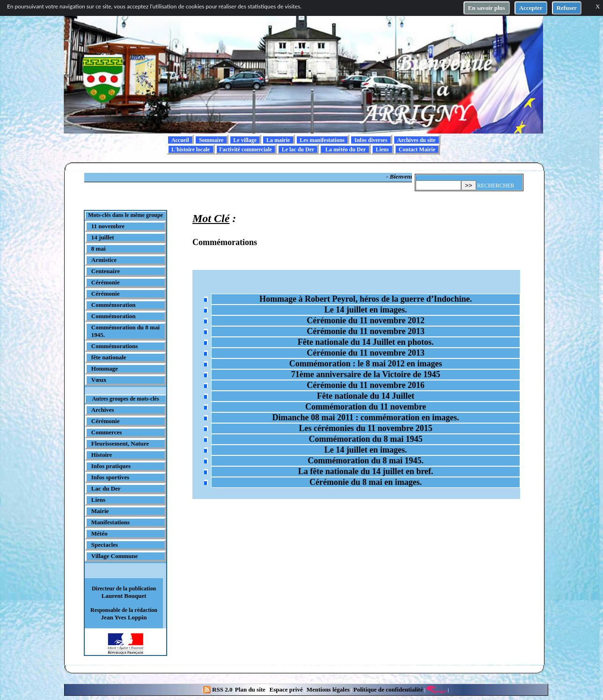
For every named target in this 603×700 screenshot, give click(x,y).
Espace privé (285, 689)
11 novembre (108, 226)
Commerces (107, 432)
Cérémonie (106, 282)
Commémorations (115, 346)
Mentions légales (328, 689)
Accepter (531, 8)
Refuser (567, 8)
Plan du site (251, 689)
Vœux (99, 380)
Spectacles (105, 545)
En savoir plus (487, 8)
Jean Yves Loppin (124, 617)
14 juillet (103, 237)
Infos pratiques (111, 466)
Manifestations (110, 522)
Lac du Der (106, 488)
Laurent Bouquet (124, 596)
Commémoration (114, 305)
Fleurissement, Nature (120, 443)
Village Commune (115, 556)
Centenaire (106, 271)
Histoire (102, 455)
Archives (103, 410)
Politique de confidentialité (387, 689)
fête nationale (109, 357)
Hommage (105, 369)
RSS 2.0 (219, 689)
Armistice (104, 260)
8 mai (99, 249)
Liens (98, 500)
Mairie (100, 511)
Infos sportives (110, 477)
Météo (99, 533)
